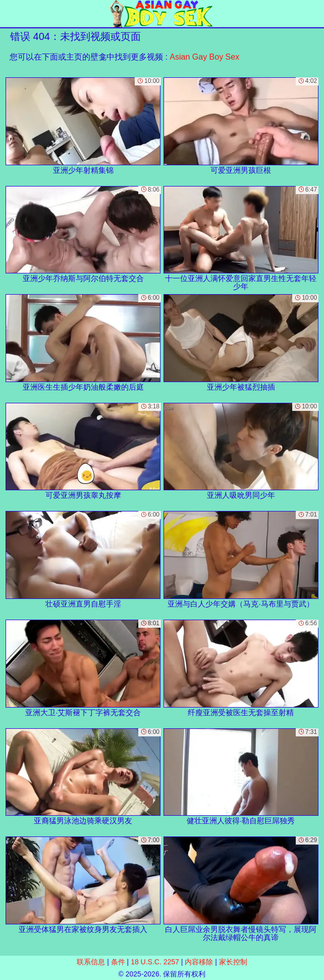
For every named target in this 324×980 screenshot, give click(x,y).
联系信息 (91, 962)
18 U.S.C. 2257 (155, 962)
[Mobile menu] (9, 14)
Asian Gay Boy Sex (204, 57)
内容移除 (199, 962)
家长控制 (233, 962)
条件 (118, 962)
